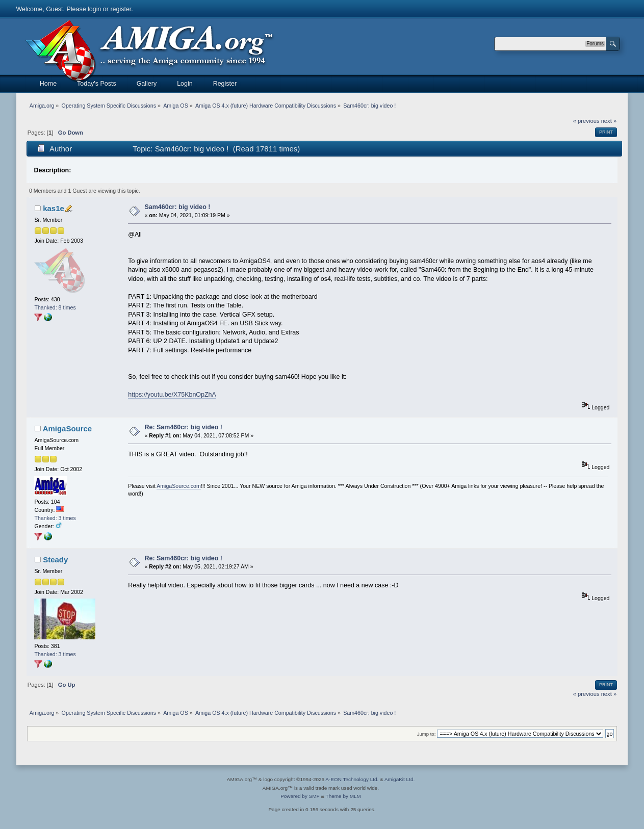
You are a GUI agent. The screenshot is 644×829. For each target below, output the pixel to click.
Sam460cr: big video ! (177, 207)
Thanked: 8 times (55, 307)
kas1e (54, 208)
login (94, 9)
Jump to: (427, 734)
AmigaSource (68, 429)
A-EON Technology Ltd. (352, 779)
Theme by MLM (343, 796)
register (121, 9)
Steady (55, 560)
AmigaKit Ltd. (400, 779)
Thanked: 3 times (55, 518)
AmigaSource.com (179, 486)
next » (609, 121)
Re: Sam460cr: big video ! (183, 427)
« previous (586, 121)
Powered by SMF (300, 796)
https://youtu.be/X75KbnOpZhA (172, 395)
